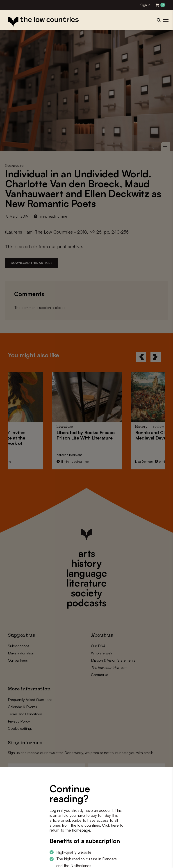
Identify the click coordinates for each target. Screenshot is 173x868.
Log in (55, 810)
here (115, 825)
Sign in (145, 5)
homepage (81, 830)
